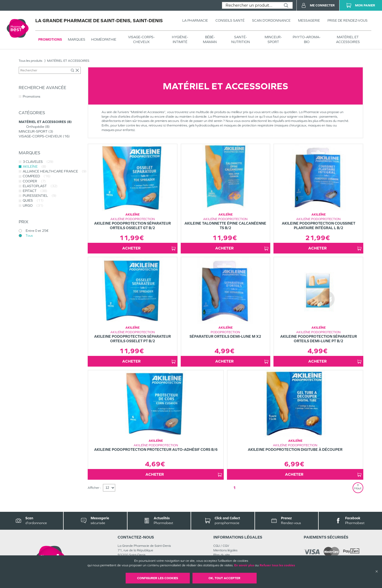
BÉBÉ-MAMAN (210, 39)
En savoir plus (244, 565)
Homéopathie (104, 39)
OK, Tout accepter (224, 578)
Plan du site (222, 555)
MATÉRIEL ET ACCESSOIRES (348, 39)
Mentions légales (225, 550)
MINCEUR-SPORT (273, 39)
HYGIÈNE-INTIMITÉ (180, 39)
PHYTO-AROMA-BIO (307, 39)
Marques (77, 39)
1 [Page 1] (234, 488)
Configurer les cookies (158, 578)
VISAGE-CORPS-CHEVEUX (141, 39)
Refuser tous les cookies (277, 565)
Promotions (50, 39)
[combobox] (251, 5)
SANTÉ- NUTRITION (241, 39)
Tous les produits (30, 61)
